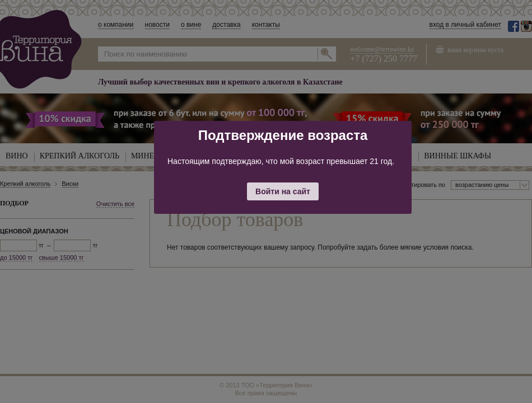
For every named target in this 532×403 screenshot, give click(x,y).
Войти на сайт (283, 191)
